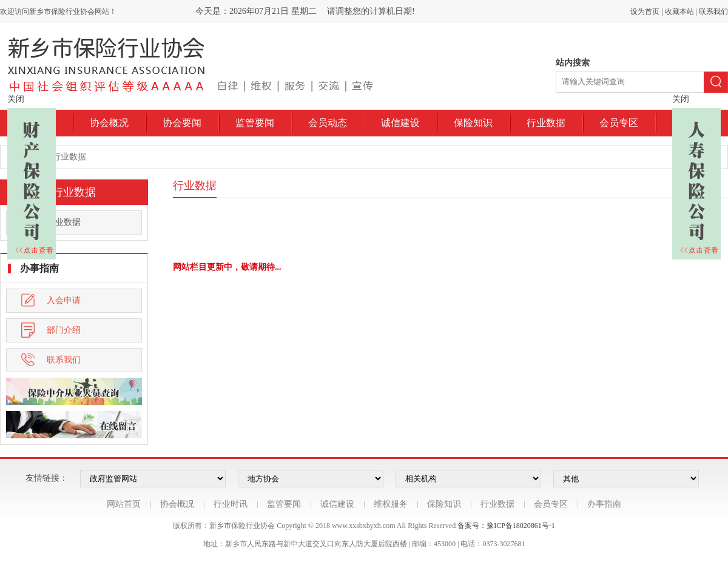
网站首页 (124, 504)
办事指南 (604, 504)
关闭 (16, 99)
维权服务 (391, 504)
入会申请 (51, 300)
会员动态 (328, 123)
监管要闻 (255, 123)
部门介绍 (51, 330)
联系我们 (713, 12)
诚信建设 (400, 123)
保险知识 (473, 123)
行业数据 (546, 123)
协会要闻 (182, 123)
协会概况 (109, 123)
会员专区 (619, 123)
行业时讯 (231, 504)
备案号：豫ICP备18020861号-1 (506, 526)
